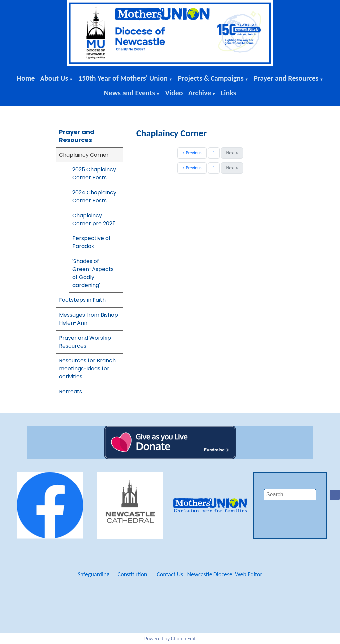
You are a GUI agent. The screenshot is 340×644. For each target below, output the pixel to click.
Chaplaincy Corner (84, 155)
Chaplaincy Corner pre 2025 (94, 219)
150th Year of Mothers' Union (123, 78)
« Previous (192, 153)
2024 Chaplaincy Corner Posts (94, 196)
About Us (54, 78)
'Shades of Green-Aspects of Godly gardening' (93, 273)
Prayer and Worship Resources (85, 342)
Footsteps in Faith (82, 300)
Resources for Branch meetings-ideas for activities (87, 369)
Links (229, 93)
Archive (200, 93)
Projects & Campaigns (211, 78)
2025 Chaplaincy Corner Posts (94, 174)
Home (26, 78)
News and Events (129, 93)
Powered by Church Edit (170, 639)
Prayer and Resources (286, 78)
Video (174, 93)
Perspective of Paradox (91, 242)
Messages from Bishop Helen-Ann (88, 319)
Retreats (71, 391)
